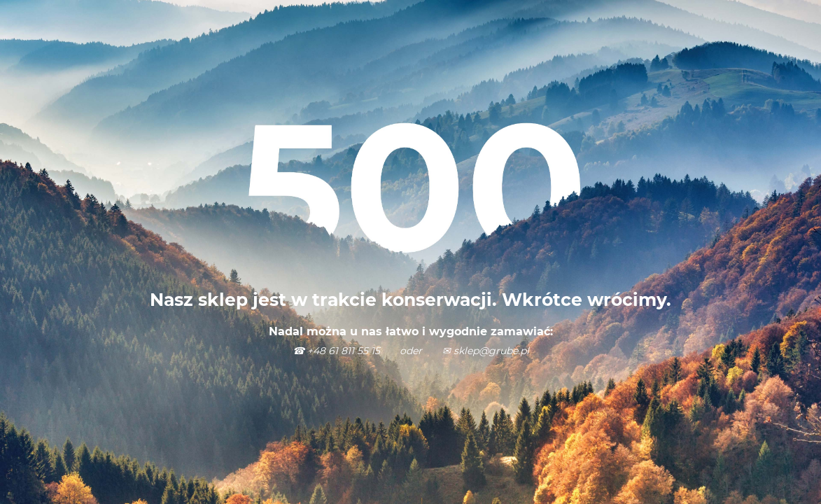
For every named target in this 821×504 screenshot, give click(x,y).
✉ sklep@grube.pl (486, 351)
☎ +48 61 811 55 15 (338, 351)
